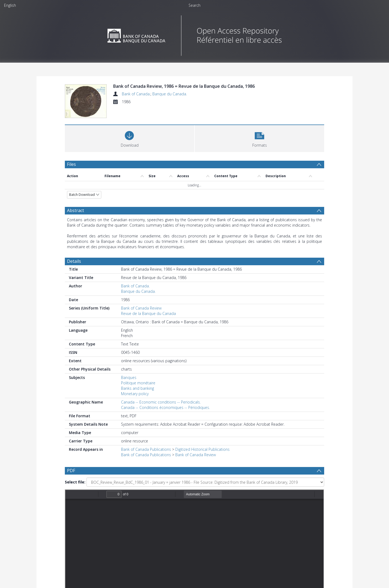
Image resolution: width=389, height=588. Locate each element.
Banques (129, 377)
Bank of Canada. (136, 94)
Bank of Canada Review (141, 308)
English (10, 5)
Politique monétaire (138, 383)
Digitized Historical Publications (202, 449)
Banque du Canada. (170, 94)
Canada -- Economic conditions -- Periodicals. (161, 402)
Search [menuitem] (194, 5)
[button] (259, 138)
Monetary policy (135, 394)
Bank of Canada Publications (146, 449)
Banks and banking (138, 388)
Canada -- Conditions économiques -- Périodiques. (165, 407)
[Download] (130, 138)
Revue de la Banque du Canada (148, 313)
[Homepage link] (195, 34)
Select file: (75, 482)
